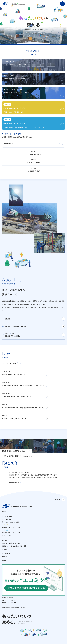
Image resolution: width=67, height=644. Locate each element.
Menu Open (62, 4)
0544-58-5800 (35, 155)
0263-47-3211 (35, 171)
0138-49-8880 (35, 163)
